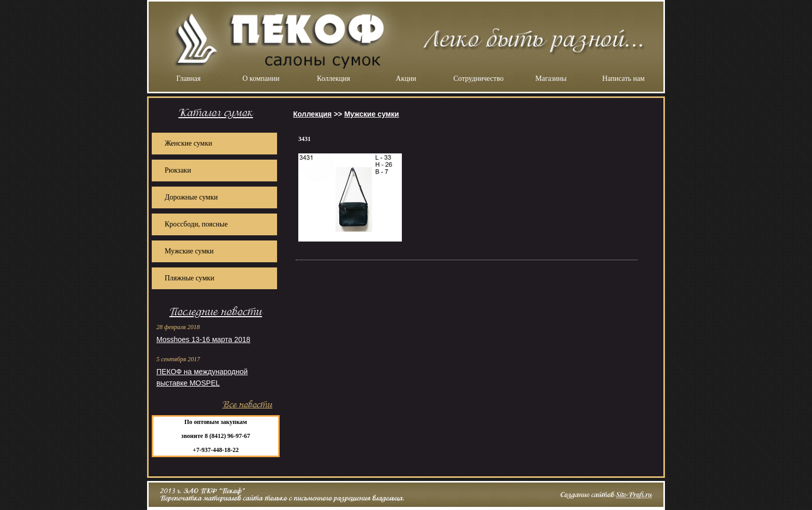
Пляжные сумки (190, 278)
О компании (261, 79)
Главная (189, 79)
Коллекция (334, 79)
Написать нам (624, 79)
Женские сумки (189, 143)
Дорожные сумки (191, 197)
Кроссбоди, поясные (196, 224)
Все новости (247, 405)
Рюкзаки (178, 170)
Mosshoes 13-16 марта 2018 (203, 339)
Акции (406, 79)
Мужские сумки (189, 251)
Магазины (551, 79)
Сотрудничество (479, 79)
